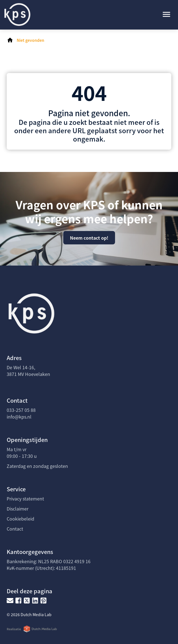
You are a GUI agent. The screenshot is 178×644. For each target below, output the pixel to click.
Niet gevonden (31, 40)
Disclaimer (18, 509)
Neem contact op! (89, 238)
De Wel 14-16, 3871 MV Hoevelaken (28, 371)
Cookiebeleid (20, 519)
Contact (15, 529)
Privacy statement (25, 499)
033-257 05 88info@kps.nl (21, 413)
